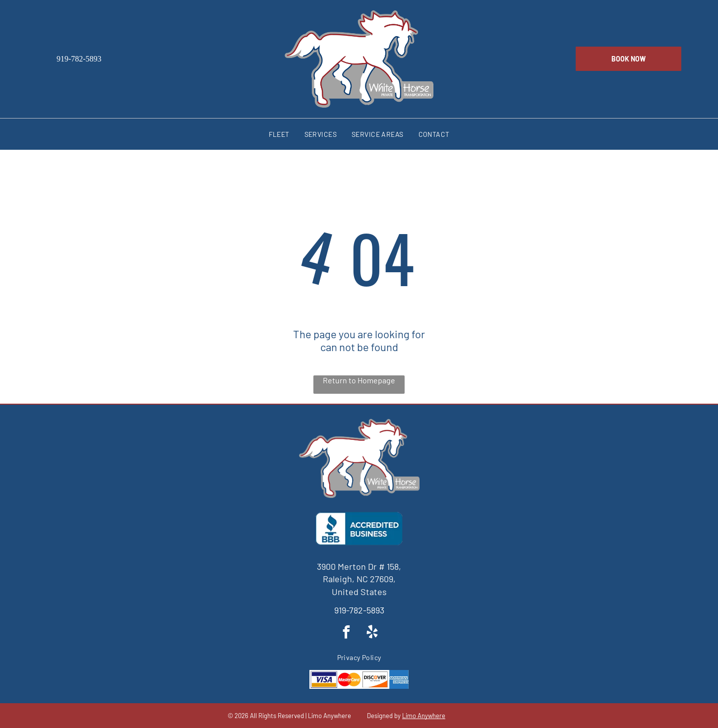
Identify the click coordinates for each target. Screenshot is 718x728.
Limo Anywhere (424, 716)
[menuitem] (279, 134)
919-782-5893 (359, 610)
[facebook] (346, 634)
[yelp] (372, 634)
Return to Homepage (359, 380)
